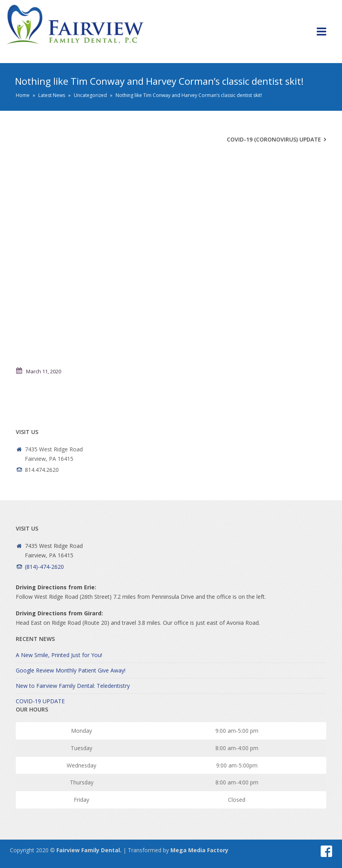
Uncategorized (90, 95)
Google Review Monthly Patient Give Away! (71, 670)
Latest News (52, 95)
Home (23, 95)
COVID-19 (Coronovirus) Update (274, 139)
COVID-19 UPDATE (40, 701)
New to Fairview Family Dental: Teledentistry (73, 686)
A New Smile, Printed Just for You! (59, 655)
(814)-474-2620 (44, 567)
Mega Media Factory (199, 850)
